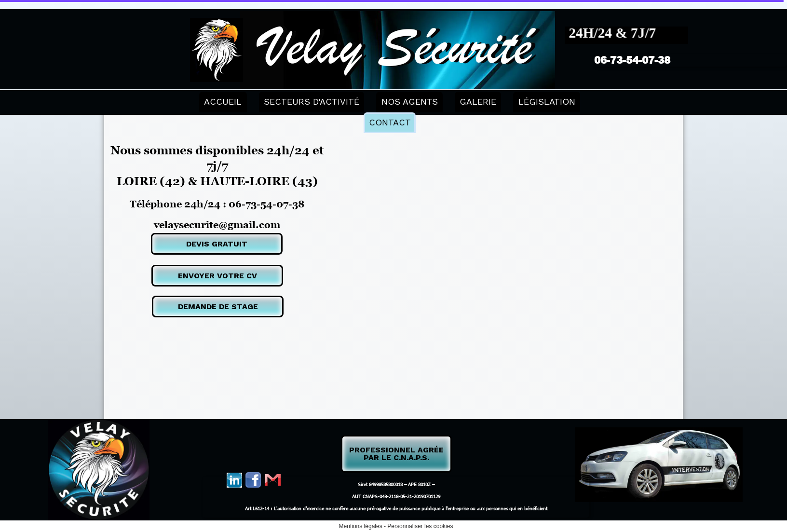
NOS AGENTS (410, 102)
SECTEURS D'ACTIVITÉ (312, 102)
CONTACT (390, 122)
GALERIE (478, 102)
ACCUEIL (223, 102)
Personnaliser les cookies (420, 526)
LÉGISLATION (547, 102)
